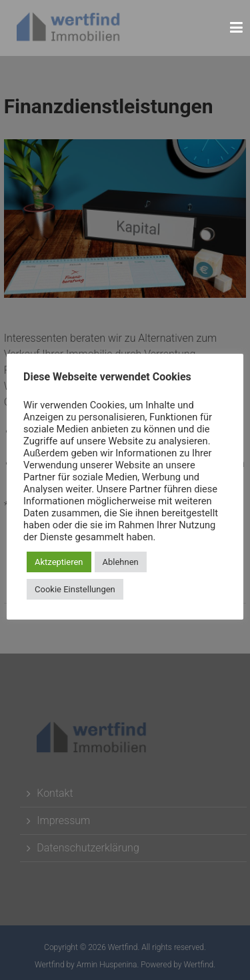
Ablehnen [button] (121, 562)
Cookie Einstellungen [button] (75, 589)
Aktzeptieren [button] (59, 562)
